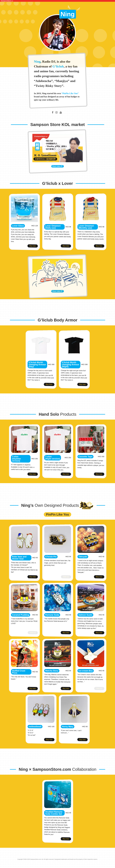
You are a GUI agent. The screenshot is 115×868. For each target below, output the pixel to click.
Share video (58, 176)
